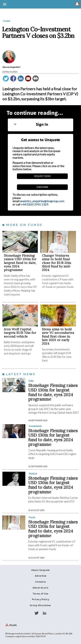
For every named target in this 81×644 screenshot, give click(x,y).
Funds (6, 21)
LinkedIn (45, 613)
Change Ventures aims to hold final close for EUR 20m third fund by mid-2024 (57, 263)
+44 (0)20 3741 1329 (34, 204)
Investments (35, 426)
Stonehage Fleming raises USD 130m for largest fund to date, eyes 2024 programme (20, 263)
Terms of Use (40, 594)
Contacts (40, 582)
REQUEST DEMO (42, 176)
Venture (33, 474)
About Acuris (40, 588)
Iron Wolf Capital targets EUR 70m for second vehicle (20, 333)
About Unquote (40, 570)
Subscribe (42, 187)
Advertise (41, 576)
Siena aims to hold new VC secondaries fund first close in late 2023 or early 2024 (58, 336)
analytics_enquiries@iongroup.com (42, 201)
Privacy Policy (40, 599)
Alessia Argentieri (11, 67)
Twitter (36, 613)
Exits (31, 381)
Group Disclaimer (40, 605)
